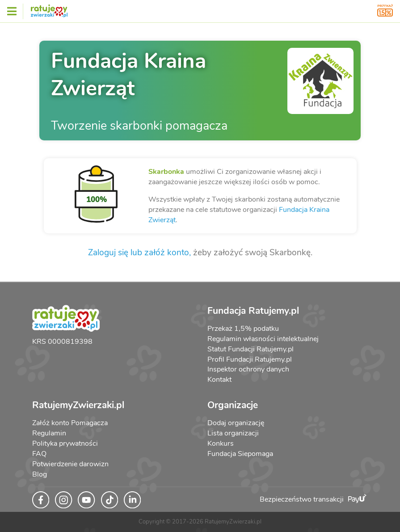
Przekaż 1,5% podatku (243, 329)
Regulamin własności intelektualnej (263, 339)
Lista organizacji (233, 433)
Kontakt (219, 380)
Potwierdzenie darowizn (70, 464)
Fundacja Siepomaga (240, 454)
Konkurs (221, 443)
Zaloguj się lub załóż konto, (139, 253)
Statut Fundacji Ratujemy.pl (251, 349)
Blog (40, 474)
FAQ (39, 454)
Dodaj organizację (236, 423)
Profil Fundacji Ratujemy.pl (250, 359)
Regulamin (49, 433)
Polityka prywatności (65, 443)
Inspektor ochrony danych (248, 369)
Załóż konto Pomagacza (70, 423)
